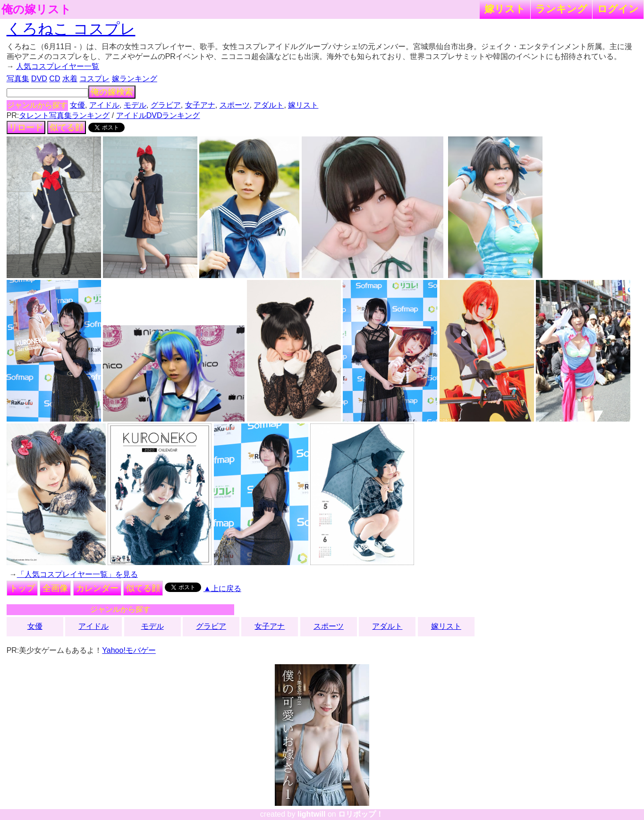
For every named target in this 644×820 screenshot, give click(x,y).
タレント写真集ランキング (64, 115)
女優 (77, 105)
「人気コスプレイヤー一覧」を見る (77, 574)
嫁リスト (505, 9)
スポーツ (235, 105)
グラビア (166, 105)
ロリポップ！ (361, 814)
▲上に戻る (222, 588)
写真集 (18, 79)
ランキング (561, 9)
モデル (135, 105)
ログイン (618, 9)
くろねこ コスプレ (71, 29)
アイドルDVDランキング (158, 115)
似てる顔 (67, 127)
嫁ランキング (135, 79)
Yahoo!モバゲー (129, 650)
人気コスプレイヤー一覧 (58, 66)
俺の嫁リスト (36, 9)
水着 (70, 79)
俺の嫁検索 (112, 92)
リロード (26, 127)
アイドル (104, 105)
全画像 (55, 588)
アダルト (269, 105)
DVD (39, 79)
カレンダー (97, 588)
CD (55, 79)
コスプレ (94, 79)
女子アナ (200, 105)
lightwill (312, 814)
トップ (22, 588)
